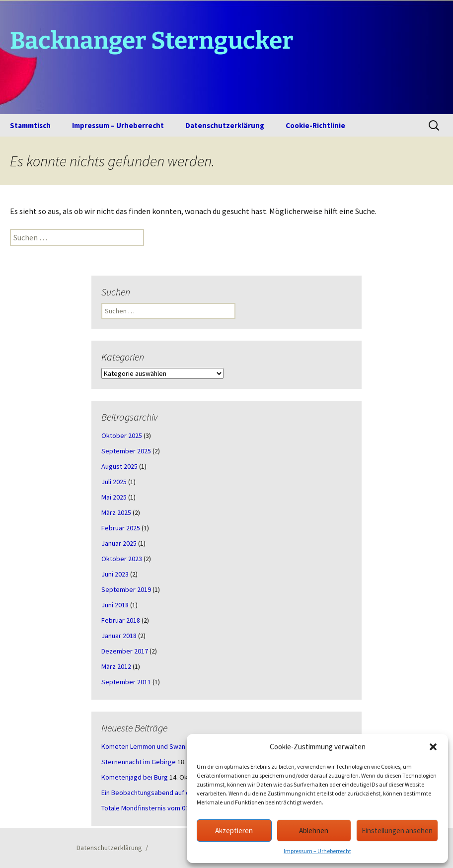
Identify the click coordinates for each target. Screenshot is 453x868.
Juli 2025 (114, 482)
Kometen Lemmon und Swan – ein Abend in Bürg (172, 746)
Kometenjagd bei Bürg (135, 777)
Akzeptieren (234, 831)
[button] (433, 747)
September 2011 (126, 682)
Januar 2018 (119, 636)
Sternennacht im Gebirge (139, 762)
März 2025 (116, 512)
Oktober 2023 (122, 559)
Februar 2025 (121, 528)
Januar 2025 (119, 543)
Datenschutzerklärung (225, 125)
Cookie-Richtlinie (315, 125)
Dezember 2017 (125, 651)
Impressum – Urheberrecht (317, 851)
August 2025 (119, 466)
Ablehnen (314, 831)
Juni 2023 (115, 574)
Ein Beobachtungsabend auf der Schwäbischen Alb (176, 793)
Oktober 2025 (122, 435)
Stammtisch (30, 125)
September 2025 (126, 451)
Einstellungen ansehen (397, 831)
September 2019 (126, 589)
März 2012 (116, 666)
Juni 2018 (115, 605)
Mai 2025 (114, 497)
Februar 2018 (121, 620)
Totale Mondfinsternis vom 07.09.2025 (157, 808)
